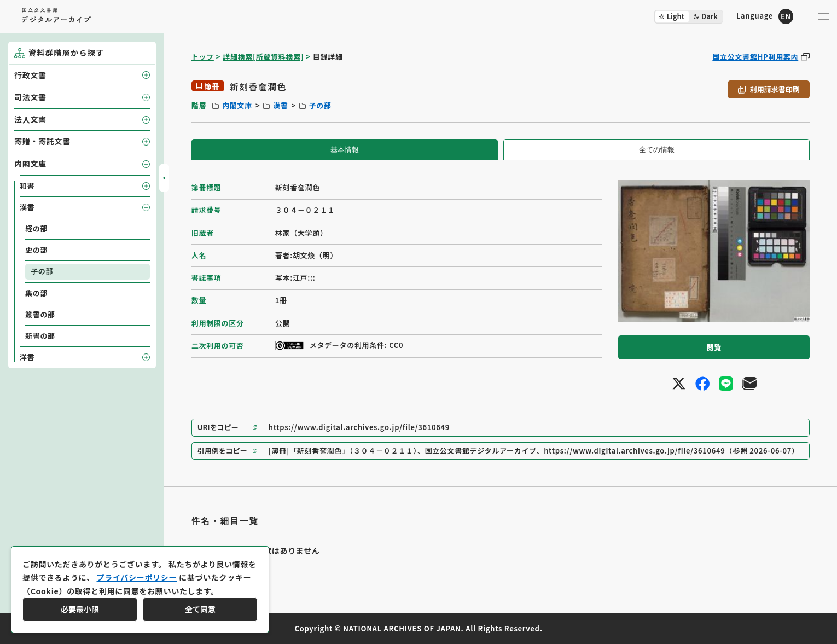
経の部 (36, 228)
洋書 (27, 357)
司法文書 (30, 97)
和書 (27, 186)
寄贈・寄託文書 (42, 141)
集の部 (36, 293)
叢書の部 (40, 314)
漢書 (280, 105)
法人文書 (30, 119)
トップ (203, 57)
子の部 (320, 105)
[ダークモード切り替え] (689, 17)
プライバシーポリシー (136, 577)
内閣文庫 (237, 105)
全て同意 (200, 609)
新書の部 (40, 336)
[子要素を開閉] (146, 75)
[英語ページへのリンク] (765, 16)
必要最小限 (80, 609)
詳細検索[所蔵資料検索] (263, 57)
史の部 (36, 250)
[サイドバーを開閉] (164, 178)
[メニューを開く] (823, 16)
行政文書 (30, 75)
